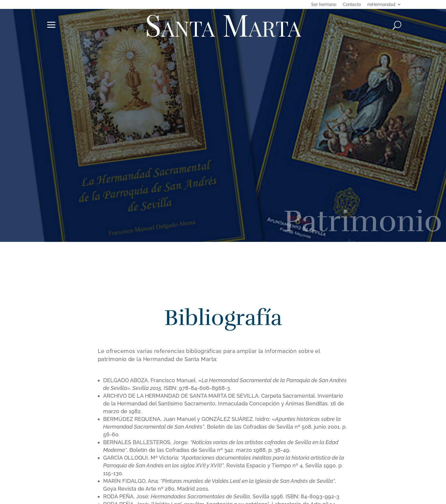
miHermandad (381, 5)
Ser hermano (324, 5)
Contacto (352, 5)
